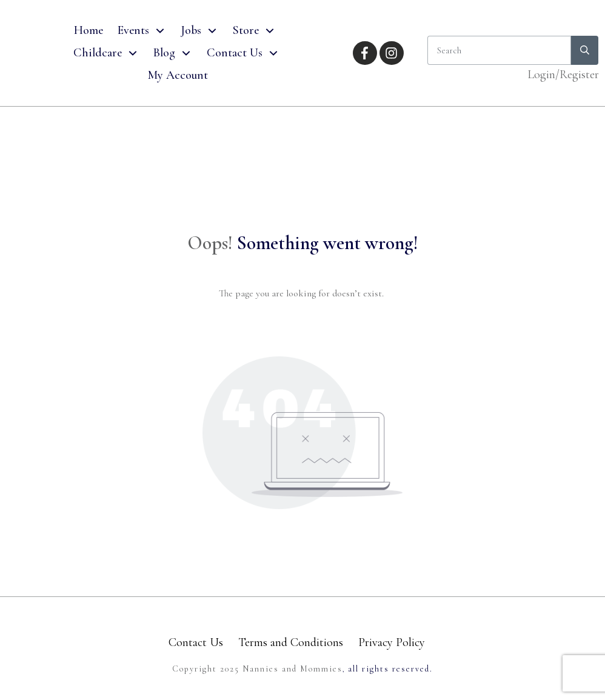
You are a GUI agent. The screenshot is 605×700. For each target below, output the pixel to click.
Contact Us (196, 642)
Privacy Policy (392, 642)
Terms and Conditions (291, 642)
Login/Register (563, 75)
